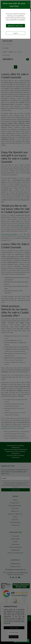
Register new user (16, 26)
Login (16, 33)
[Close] (28, 3)
